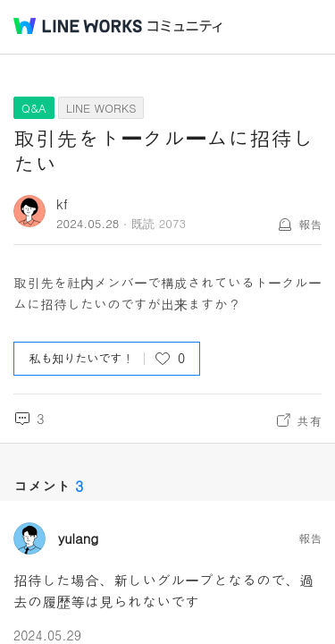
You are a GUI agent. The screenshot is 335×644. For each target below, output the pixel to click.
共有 (309, 420)
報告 (310, 224)
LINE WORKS (101, 108)
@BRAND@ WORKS (78, 26)
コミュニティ (185, 26)
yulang (78, 538)
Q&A (34, 108)
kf (62, 203)
